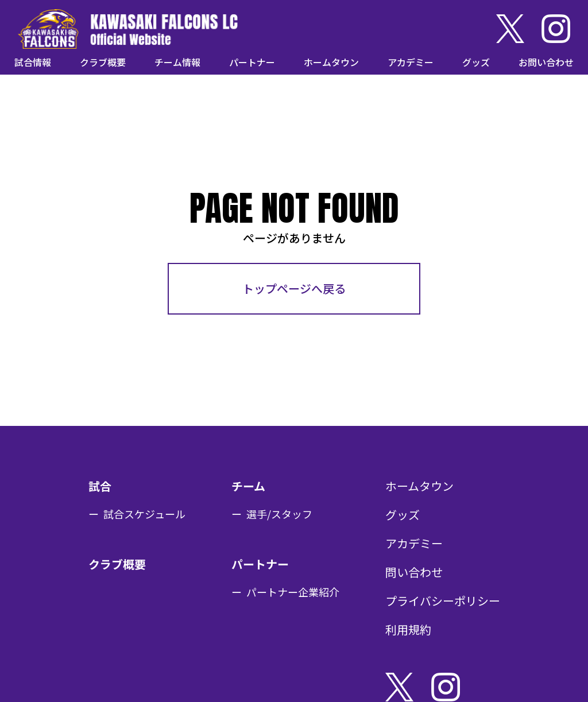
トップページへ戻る (294, 288)
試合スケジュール (144, 514)
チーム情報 (177, 62)
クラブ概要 (103, 62)
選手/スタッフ (279, 514)
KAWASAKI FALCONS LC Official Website (128, 29)
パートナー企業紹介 (293, 592)
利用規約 (408, 629)
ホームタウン (331, 62)
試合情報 (33, 62)
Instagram (556, 29)
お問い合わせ (546, 62)
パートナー (252, 62)
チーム (248, 486)
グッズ (476, 62)
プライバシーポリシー (443, 601)
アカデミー (411, 62)
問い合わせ (414, 572)
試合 (100, 486)
